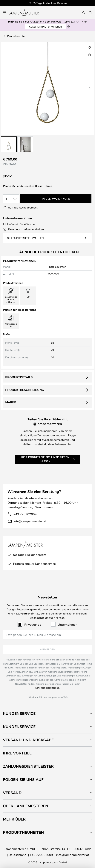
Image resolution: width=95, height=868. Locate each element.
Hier (84, 21)
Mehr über (14, 819)
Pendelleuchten (17, 36)
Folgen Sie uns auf (23, 779)
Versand (12, 793)
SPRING (45, 27)
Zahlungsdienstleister (28, 766)
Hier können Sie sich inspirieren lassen (45, 459)
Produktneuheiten (23, 832)
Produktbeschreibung (25, 390)
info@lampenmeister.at (30, 521)
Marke (11, 402)
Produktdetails (19, 377)
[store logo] (26, 12)
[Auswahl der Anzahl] (11, 199)
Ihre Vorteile (17, 753)
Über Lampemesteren (26, 806)
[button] (9, 144)
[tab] (47, 713)
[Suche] (84, 12)
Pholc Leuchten (57, 267)
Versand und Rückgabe (28, 740)
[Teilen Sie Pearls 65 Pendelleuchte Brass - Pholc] (89, 54)
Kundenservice (19, 713)
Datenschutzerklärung (47, 688)
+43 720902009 (25, 514)
